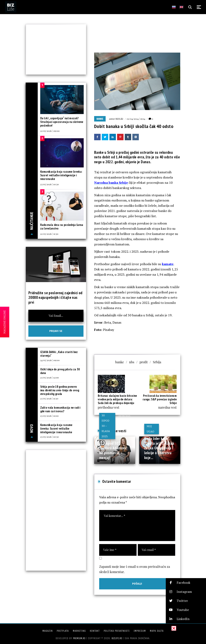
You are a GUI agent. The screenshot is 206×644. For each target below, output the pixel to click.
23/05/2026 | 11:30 (49, 398)
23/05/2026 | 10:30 (50, 184)
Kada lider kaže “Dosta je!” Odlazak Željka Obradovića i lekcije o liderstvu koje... (159, 448)
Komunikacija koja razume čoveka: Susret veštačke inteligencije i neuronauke (61, 175)
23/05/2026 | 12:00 (50, 377)
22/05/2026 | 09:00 (50, 131)
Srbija (157, 362)
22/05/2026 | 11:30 (49, 234)
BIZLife (119, 119)
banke (120, 362)
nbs (132, 362)
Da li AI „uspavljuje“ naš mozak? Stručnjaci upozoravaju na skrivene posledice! (62, 122)
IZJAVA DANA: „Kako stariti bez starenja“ (59, 354)
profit (143, 362)
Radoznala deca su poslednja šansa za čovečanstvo (62, 227)
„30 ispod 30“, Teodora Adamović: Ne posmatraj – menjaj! (113, 450)
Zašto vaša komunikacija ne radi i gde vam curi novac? (60, 409)
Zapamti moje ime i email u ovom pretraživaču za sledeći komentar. (135, 569)
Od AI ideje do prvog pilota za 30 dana (60, 371)
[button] (186, 583)
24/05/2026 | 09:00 (50, 360)
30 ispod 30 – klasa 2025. (106, 426)
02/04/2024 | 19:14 (136, 119)
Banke (100, 119)
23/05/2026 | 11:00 (49, 416)
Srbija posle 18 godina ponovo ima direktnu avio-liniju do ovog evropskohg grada (60, 390)
